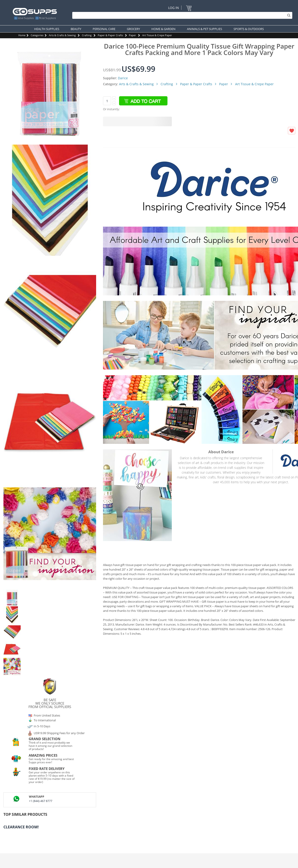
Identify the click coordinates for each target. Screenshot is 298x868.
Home (22, 35)
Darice (123, 78)
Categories (37, 35)
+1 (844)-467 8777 (41, 801)
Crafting (87, 35)
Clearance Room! (21, 827)
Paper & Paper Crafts (110, 35)
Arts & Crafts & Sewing (62, 35)
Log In (174, 8)
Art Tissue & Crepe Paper (157, 35)
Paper (132, 35)
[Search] (181, 15)
